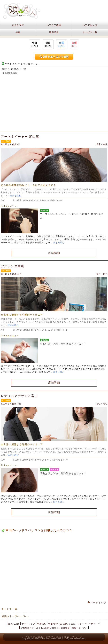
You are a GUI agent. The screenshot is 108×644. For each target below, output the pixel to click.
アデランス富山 (13, 266)
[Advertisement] (54, 104)
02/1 (74, 44)
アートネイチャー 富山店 (20, 137)
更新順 (6, 73)
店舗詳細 (54, 253)
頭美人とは (14, 624)
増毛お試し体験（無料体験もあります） (63, 344)
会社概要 (65, 628)
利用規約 (42, 624)
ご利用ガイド (27, 628)
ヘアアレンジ (90, 25)
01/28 (35, 44)
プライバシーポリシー (89, 624)
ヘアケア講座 (54, 25)
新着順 (14, 73)
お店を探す (18, 25)
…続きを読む (58, 243)
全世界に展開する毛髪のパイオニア (22, 315)
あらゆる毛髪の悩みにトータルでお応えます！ (28, 185)
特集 (18, 32)
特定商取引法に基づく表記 (62, 624)
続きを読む (16, 196)
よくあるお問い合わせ (47, 628)
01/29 (48, 44)
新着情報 (54, 32)
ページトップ (97, 602)
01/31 (61, 44)
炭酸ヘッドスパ (80, 628)
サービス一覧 (90, 32)
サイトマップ (28, 624)
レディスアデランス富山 (19, 396)
